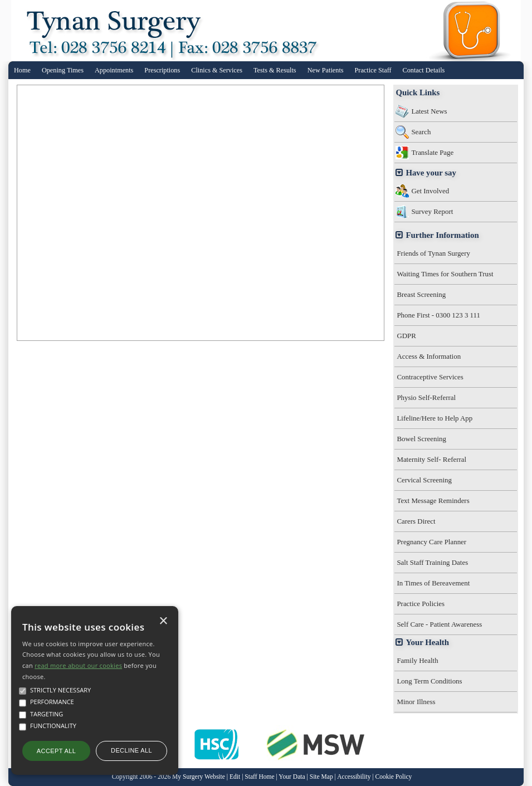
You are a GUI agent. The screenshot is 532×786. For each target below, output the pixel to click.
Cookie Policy (394, 777)
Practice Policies (421, 604)
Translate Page (432, 152)
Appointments (114, 70)
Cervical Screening (424, 480)
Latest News (429, 111)
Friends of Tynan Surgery (433, 253)
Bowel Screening (421, 439)
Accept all (56, 751)
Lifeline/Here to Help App (435, 418)
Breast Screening (421, 294)
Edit (235, 777)
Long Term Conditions (429, 681)
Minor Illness (416, 702)
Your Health (427, 642)
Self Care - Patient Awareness (439, 624)
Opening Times (63, 70)
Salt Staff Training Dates (432, 562)
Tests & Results (275, 70)
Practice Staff (373, 70)
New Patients (326, 70)
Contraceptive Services (430, 377)
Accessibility (354, 777)
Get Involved (430, 191)
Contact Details (424, 70)
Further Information (442, 235)
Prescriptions (162, 70)
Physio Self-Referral (426, 397)
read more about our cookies (78, 665)
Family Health (417, 660)
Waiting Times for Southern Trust (445, 274)
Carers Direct (416, 521)
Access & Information (429, 356)
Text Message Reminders (433, 501)
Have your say (431, 173)
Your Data (292, 777)
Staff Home (259, 777)
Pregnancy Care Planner (431, 542)
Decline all (131, 750)
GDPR (406, 336)
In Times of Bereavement (433, 583)
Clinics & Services (217, 70)
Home (22, 70)
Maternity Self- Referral (431, 459)
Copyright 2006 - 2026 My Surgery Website (169, 777)
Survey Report (432, 211)
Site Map (321, 777)
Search (421, 132)
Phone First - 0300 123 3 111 (438, 315)
